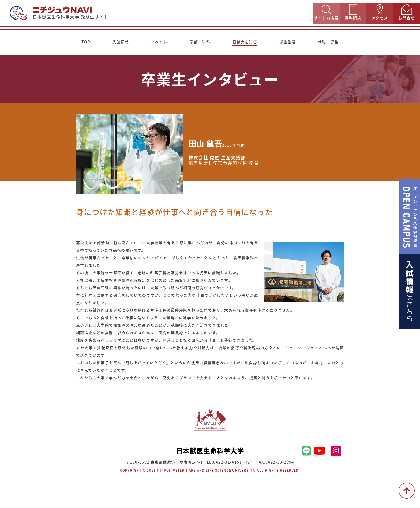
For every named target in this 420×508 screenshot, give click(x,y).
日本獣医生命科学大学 (210, 451)
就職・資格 (328, 42)
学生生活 (288, 42)
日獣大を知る (245, 42)
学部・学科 (200, 42)
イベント (159, 42)
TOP (86, 42)
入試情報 (121, 42)
